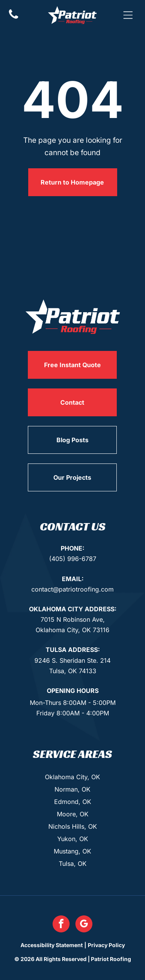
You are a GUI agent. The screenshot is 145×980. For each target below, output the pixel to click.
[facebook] (61, 925)
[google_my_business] (84, 925)
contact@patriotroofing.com (72, 589)
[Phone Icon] (14, 18)
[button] (128, 15)
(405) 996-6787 (73, 559)
